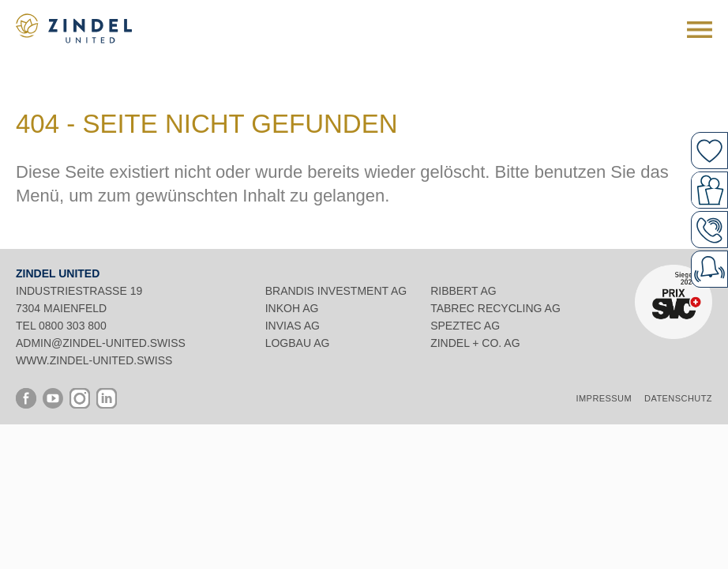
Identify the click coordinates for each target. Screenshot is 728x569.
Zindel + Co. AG (475, 343)
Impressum (604, 398)
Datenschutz (678, 398)
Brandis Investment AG (336, 291)
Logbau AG (298, 343)
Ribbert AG (463, 291)
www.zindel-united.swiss (94, 360)
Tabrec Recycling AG (495, 308)
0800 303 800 (73, 326)
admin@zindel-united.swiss (101, 343)
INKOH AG (292, 308)
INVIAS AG (293, 326)
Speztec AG (465, 326)
